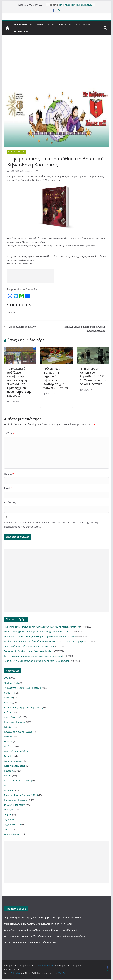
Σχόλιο (9, 434)
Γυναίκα (8, 737)
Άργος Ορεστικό (12, 717)
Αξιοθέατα (19, 32)
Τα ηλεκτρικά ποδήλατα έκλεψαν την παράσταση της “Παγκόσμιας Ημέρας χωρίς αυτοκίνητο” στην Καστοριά (19, 382)
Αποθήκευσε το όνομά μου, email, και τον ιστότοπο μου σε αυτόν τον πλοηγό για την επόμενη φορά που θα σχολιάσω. (52, 525)
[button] (30, 25)
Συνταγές (9, 810)
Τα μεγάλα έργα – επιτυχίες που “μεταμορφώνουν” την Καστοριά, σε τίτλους (42, 627)
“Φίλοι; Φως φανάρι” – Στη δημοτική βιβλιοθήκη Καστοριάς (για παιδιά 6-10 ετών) (56, 378)
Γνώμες (8, 727)
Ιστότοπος (10, 502)
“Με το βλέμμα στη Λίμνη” (21, 327)
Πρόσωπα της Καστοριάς (16, 800)
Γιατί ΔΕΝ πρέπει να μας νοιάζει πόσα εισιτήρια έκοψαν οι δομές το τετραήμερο (44, 641)
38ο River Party (11, 683)
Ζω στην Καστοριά (13, 761)
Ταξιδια (8, 815)
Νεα (6, 785)
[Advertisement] (57, 66)
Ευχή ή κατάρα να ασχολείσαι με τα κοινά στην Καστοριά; (33, 656)
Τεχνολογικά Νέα (13, 824)
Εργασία (8, 756)
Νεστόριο (9, 790)
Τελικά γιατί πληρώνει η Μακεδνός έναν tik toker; (29, 651)
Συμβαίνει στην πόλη (17, 152)
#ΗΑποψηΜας (21, 24)
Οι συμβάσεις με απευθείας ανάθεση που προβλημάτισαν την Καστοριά (40, 636)
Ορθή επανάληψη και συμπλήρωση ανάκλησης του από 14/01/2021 (37, 632)
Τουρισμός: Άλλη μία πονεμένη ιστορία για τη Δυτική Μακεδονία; (36, 661)
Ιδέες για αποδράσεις (14, 766)
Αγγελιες (63, 24)
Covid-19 (8, 698)
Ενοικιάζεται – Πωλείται (16, 751)
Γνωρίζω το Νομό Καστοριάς (18, 732)
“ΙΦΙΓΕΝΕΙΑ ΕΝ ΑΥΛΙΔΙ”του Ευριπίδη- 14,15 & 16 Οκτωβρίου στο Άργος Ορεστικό (93, 376)
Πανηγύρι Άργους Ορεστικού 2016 (21, 795)
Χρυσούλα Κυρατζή (30, 171)
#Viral (7, 678)
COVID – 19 (9, 693)
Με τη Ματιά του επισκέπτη (18, 780)
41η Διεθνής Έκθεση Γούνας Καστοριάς (23, 688)
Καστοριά (9, 771)
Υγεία (7, 829)
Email (8, 488)
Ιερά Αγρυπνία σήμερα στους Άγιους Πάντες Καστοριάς (86, 329)
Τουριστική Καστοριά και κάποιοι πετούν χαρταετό (75, 6)
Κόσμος (8, 776)
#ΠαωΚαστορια (83, 24)
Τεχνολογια (10, 819)
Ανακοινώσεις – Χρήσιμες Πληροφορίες (23, 707)
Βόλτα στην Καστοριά (15, 722)
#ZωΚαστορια (44, 24)
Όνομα (9, 474)
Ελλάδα (8, 746)
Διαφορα (8, 741)
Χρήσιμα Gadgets (13, 834)
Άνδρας (8, 712)
